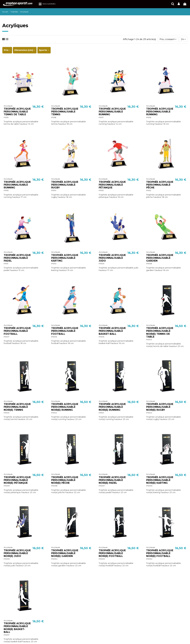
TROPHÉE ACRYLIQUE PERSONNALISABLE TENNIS (65, 112)
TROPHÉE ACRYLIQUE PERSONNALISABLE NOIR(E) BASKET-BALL (17, 628)
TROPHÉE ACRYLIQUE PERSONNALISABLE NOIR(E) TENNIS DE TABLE (160, 332)
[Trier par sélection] (168, 39)
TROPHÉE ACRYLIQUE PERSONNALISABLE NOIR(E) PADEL (112, 480)
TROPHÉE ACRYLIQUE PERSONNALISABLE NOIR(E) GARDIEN (65, 553)
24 (183, 39)
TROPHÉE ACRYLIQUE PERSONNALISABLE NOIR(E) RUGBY (160, 407)
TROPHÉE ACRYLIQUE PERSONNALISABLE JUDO (112, 258)
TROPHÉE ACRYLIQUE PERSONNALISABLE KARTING (65, 258)
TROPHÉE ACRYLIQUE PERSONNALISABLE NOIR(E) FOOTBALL (112, 553)
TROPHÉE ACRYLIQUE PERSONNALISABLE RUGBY (65, 185)
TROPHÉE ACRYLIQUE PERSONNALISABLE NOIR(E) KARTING (160, 480)
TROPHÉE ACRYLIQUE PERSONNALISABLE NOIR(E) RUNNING (65, 407)
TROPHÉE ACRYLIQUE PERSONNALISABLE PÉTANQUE (112, 185)
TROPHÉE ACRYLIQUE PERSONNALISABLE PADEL (17, 258)
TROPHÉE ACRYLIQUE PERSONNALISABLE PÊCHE (160, 185)
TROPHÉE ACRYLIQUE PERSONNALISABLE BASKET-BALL (112, 331)
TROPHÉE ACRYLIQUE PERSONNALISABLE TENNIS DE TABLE (17, 112)
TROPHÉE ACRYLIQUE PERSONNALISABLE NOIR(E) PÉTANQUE (17, 480)
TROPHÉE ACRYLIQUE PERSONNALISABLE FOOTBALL (17, 331)
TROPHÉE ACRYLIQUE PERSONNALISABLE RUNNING (112, 112)
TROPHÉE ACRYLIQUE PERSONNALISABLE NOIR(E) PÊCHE (65, 480)
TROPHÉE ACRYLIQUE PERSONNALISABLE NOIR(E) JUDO (17, 553)
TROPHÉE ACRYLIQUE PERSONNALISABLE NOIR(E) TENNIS (17, 407)
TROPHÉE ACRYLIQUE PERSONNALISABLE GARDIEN (160, 258)
